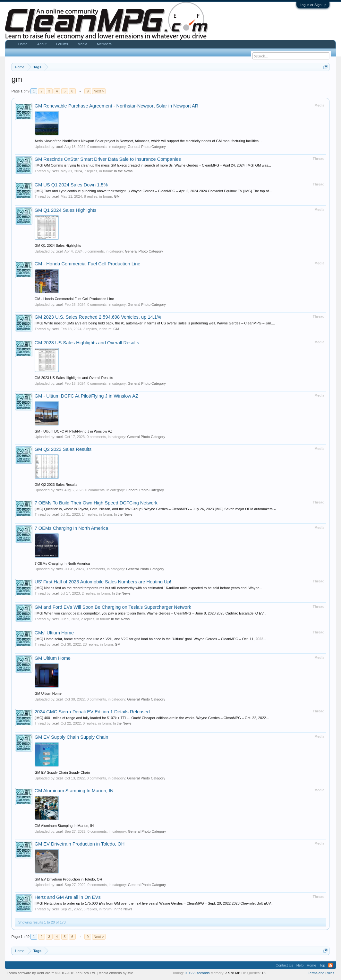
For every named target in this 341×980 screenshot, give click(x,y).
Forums (62, 44)
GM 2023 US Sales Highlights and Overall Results (87, 343)
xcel (60, 147)
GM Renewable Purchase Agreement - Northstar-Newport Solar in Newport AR (117, 106)
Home (23, 44)
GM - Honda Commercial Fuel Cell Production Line (88, 264)
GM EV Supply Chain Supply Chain (72, 737)
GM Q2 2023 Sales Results (63, 449)
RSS (330, 965)
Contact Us (284, 965)
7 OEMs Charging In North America (72, 528)
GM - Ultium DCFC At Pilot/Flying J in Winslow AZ (86, 396)
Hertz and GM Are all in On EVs (68, 897)
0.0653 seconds (197, 973)
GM (117, 196)
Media (82, 44)
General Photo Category (147, 147)
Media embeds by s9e (116, 973)
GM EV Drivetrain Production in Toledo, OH (80, 844)
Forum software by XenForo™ (51, 973)
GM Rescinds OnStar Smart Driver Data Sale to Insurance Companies (108, 159)
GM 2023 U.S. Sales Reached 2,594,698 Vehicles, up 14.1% (98, 317)
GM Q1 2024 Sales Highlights (66, 210)
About (42, 44)
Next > (99, 91)
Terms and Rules (321, 973)
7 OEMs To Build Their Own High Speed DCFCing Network (96, 503)
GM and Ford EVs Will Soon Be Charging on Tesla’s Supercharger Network (113, 607)
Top (322, 965)
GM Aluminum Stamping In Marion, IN (74, 791)
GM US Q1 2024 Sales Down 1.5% (71, 185)
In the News (123, 171)
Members (104, 44)
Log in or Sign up (313, 5)
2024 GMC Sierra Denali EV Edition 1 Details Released (92, 712)
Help (300, 965)
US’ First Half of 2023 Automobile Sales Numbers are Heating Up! (103, 582)
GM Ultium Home (53, 658)
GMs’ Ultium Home (54, 633)
